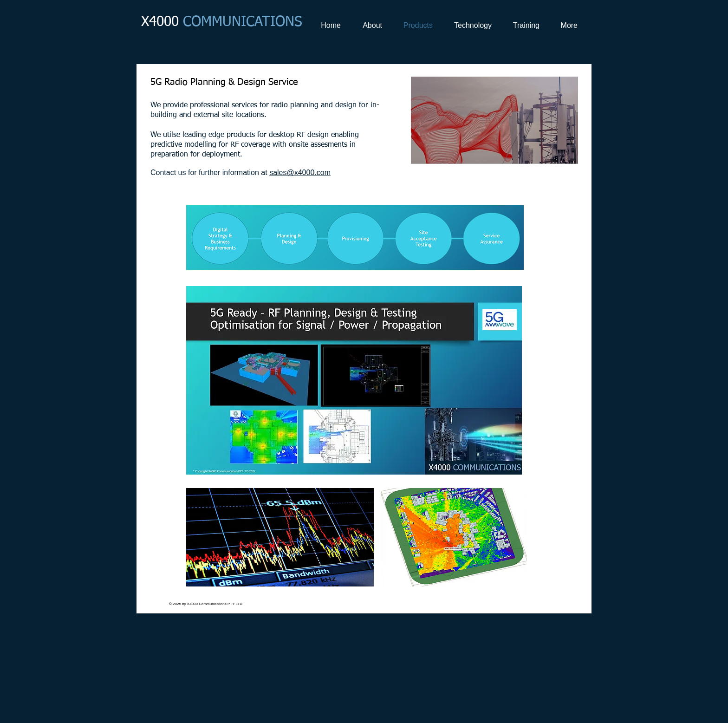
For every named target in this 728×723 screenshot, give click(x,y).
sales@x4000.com (300, 173)
